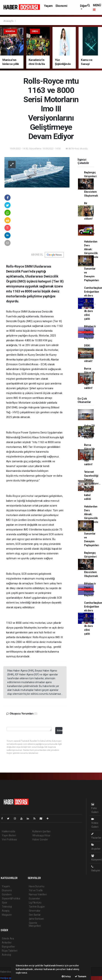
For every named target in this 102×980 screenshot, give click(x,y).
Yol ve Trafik (36, 890)
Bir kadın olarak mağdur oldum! (89, 211)
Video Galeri (95, 823)
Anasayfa (9, 21)
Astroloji (6, 955)
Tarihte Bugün (37, 907)
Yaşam (48, 6)
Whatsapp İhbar (41, 835)
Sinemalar (35, 911)
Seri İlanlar (35, 915)
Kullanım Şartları (41, 831)
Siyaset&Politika (11, 899)
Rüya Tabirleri (10, 951)
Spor (5, 903)
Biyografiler (8, 947)
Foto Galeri (95, 808)
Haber (88, 414)
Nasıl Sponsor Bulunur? (89, 230)
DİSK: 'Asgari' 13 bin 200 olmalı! (88, 353)
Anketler (7, 943)
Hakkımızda (8, 831)
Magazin (7, 915)
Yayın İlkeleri (9, 835)
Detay (66, 976)
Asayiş (6, 911)
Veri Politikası (9, 839)
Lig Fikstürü (35, 903)
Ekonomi (61, 6)
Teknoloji (7, 907)
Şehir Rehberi (36, 919)
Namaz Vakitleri (38, 894)
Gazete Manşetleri (35, 924)
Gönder (60, 730)
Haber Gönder (40, 839)
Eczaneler (34, 899)
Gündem (7, 894)
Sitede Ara (8, 939)
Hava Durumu (37, 886)
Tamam (81, 976)
